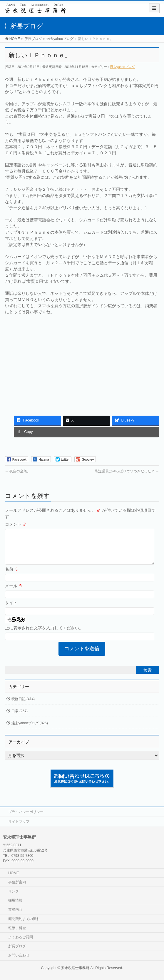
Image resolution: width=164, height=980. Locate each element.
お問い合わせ (19, 955)
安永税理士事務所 (75, 968)
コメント (16, 524)
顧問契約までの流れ (24, 919)
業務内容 (15, 909)
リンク (14, 891)
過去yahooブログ (122, 67)
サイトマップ (19, 822)
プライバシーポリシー (26, 812)
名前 (12, 576)
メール (14, 593)
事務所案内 (17, 882)
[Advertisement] (82, 362)
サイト (11, 610)
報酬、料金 (17, 928)
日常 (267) (20, 718)
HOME (14, 873)
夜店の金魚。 (18, 471)
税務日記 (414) (23, 706)
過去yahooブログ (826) (30, 730)
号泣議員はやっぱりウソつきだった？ (127, 471)
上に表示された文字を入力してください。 (44, 635)
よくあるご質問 (21, 937)
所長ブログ (17, 946)
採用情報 (15, 900)
